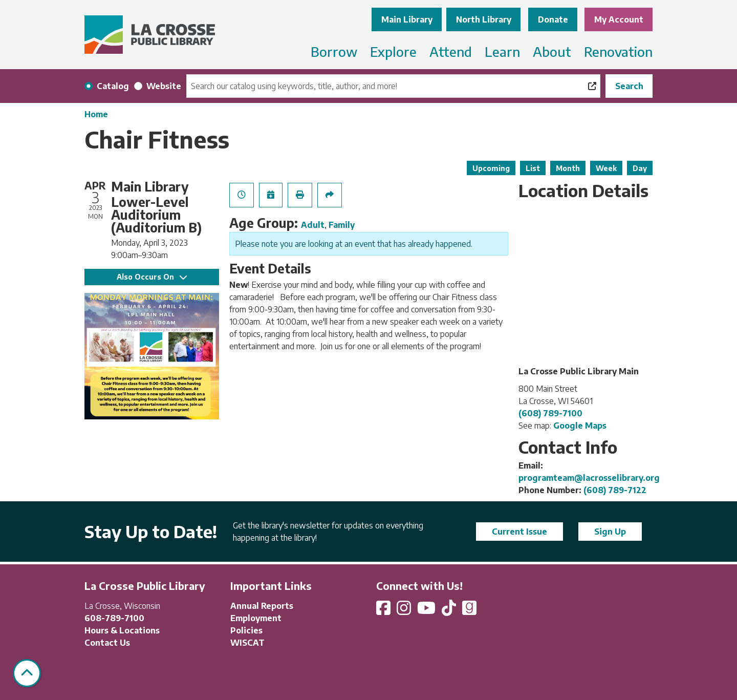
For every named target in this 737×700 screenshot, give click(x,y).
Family (342, 225)
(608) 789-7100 (550, 413)
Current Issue (519, 532)
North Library (484, 19)
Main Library (407, 19)
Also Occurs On (152, 277)
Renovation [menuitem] (618, 51)
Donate (553, 19)
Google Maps (580, 426)
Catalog (113, 86)
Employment (256, 618)
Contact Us (107, 643)
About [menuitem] (552, 51)
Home (96, 114)
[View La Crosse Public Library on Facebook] (384, 611)
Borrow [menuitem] (334, 51)
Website (164, 86)
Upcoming (491, 168)
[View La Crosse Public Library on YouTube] (427, 611)
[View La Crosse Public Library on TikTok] (450, 611)
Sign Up (610, 532)
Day (640, 168)
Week (606, 168)
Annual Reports (262, 606)
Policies (246, 630)
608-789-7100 (114, 618)
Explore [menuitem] (393, 51)
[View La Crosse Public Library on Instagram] (405, 611)
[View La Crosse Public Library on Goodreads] (469, 611)
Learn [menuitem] (502, 51)
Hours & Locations (122, 630)
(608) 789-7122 (615, 490)
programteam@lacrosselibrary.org (589, 478)
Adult (313, 225)
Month (568, 168)
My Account (619, 19)
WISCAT (247, 643)
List (533, 168)
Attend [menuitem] (451, 51)
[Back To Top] (27, 673)
